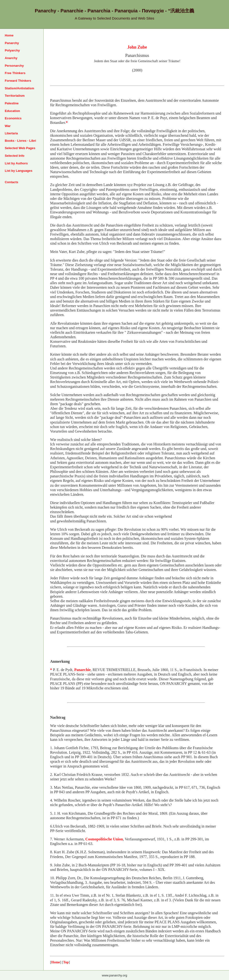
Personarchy (14, 66)
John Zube (137, 47)
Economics (13, 118)
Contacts (11, 182)
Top (66, 962)
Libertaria (11, 133)
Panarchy (12, 43)
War (8, 126)
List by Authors (16, 163)
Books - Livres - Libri (20, 141)
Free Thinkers (15, 73)
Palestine (12, 103)
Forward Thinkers (18, 81)
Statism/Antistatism (19, 88)
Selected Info (15, 156)
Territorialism (15, 96)
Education (12, 111)
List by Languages (19, 171)
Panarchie (82, 670)
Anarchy (11, 58)
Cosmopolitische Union (104, 839)
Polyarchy (12, 50)
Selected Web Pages (20, 148)
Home (9, 35)
